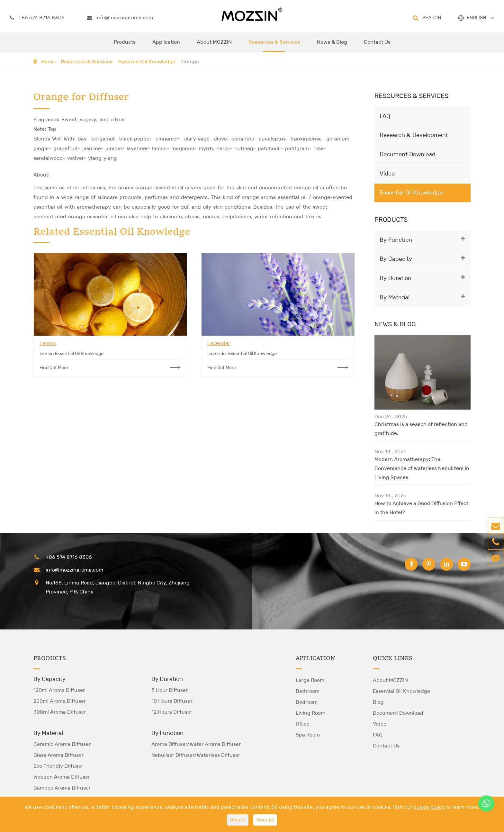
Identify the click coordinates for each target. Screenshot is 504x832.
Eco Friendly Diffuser (58, 766)
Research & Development (414, 135)
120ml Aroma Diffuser (59, 690)
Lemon (48, 343)
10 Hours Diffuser (172, 701)
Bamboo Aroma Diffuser (62, 788)
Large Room (310, 680)
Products (125, 45)
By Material (395, 297)
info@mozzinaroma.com (120, 18)
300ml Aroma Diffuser (60, 712)
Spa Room (308, 735)
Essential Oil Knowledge (147, 62)
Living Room (310, 713)
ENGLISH (477, 18)
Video (387, 174)
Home (48, 62)
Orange (190, 62)
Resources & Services (274, 45)
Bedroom (307, 702)
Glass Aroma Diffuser (59, 755)
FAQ (385, 116)
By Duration (396, 278)
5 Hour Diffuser (170, 690)
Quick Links (393, 658)
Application (166, 45)
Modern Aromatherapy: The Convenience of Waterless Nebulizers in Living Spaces (422, 468)
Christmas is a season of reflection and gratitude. (421, 429)
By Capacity (396, 259)
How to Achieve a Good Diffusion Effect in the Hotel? (421, 508)
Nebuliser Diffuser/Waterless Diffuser (196, 755)
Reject (238, 820)
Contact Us (377, 45)
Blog (378, 702)
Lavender (219, 343)
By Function (396, 240)
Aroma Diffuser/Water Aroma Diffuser (196, 744)
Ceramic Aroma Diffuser (62, 744)
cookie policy (429, 807)
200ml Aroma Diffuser (60, 701)
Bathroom (308, 691)
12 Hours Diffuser (172, 712)
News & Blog (332, 45)
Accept (265, 820)
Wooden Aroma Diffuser (62, 777)
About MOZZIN (214, 45)
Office (303, 724)
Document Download (408, 154)
